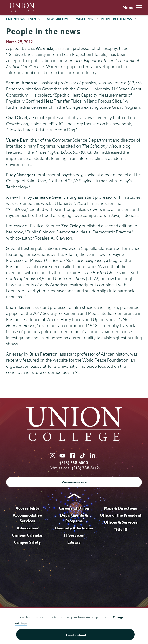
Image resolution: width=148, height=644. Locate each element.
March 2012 (85, 19)
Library (74, 542)
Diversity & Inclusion (74, 528)
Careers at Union (74, 508)
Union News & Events (23, 19)
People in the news (116, 19)
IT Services (74, 535)
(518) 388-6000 (74, 463)
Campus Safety (27, 542)
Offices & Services (121, 522)
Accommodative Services (27, 518)
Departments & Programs (74, 518)
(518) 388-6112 (85, 468)
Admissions (27, 528)
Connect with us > (75, 482)
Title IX (121, 529)
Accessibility (27, 508)
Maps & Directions (121, 508)
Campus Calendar (27, 535)
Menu (132, 7)
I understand (76, 635)
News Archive (58, 19)
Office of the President (121, 515)
